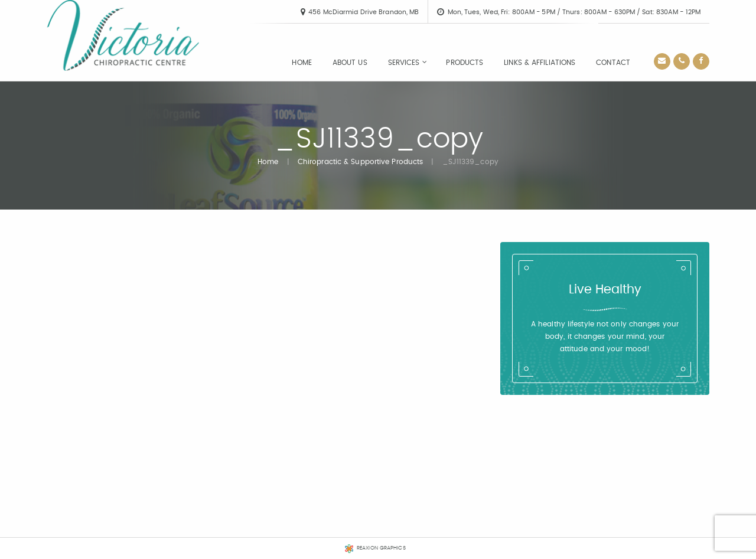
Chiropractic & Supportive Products (360, 162)
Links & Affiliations (540, 63)
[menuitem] (302, 63)
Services (404, 63)
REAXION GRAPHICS (381, 548)
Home (302, 63)
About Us (350, 63)
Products (465, 63)
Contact (613, 63)
